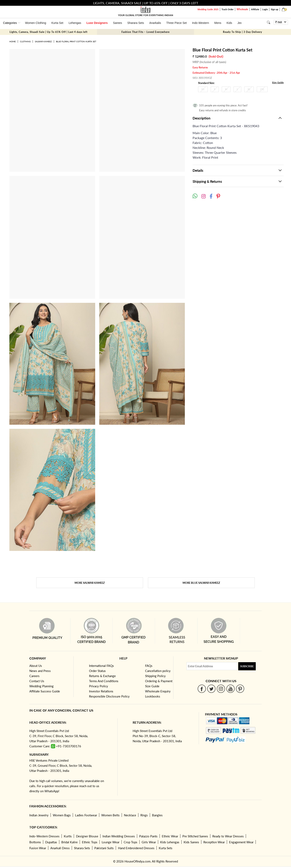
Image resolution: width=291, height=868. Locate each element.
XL (249, 89)
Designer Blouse (87, 836)
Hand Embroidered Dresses (136, 848)
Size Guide (278, 82)
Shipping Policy (155, 676)
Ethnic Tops (90, 842)
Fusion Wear (38, 848)
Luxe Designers (97, 23)
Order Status (97, 671)
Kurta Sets (166, 848)
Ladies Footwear (86, 815)
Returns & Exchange (102, 676)
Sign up (274, 9)
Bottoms (35, 842)
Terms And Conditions (104, 681)
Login (265, 9)
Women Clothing (36, 23)
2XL (262, 89)
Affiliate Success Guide (45, 691)
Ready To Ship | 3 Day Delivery (242, 32)
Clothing (25, 41)
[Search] (268, 22)
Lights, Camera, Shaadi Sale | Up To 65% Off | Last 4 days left (48, 32)
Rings (144, 815)
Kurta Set (57, 23)
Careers (34, 676)
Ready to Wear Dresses (228, 836)
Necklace (130, 815)
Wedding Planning (41, 686)
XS (203, 89)
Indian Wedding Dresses (119, 836)
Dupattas (51, 842)
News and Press (40, 671)
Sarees (117, 23)
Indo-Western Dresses (44, 836)
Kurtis (68, 836)
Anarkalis (155, 23)
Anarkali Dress (60, 848)
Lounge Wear (111, 842)
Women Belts (110, 815)
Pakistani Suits (104, 848)
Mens (218, 23)
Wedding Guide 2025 (208, 9)
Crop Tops (131, 842)
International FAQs (101, 666)
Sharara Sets (136, 23)
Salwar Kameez (43, 41)
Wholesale (242, 9)
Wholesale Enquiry (158, 691)
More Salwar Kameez (90, 583)
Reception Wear (214, 842)
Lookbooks (153, 696)
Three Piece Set (176, 23)
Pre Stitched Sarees (195, 836)
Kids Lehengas (170, 842)
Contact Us (37, 681)
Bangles (157, 815)
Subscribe (247, 666)
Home (13, 41)
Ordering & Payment (159, 681)
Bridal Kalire (69, 842)
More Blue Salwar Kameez (201, 583)
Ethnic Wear (170, 836)
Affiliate (255, 9)
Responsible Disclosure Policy (109, 696)
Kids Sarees (191, 842)
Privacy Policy (99, 686)
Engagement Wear (241, 842)
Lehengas (75, 23)
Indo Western (200, 23)
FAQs (149, 666)
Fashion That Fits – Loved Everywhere (145, 32)
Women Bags (62, 815)
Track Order (228, 9)
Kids (229, 23)
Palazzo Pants (148, 836)
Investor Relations (101, 691)
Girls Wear (149, 842)
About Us (36, 666)
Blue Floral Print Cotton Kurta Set (76, 41)
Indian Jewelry (39, 815)
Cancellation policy (158, 671)
